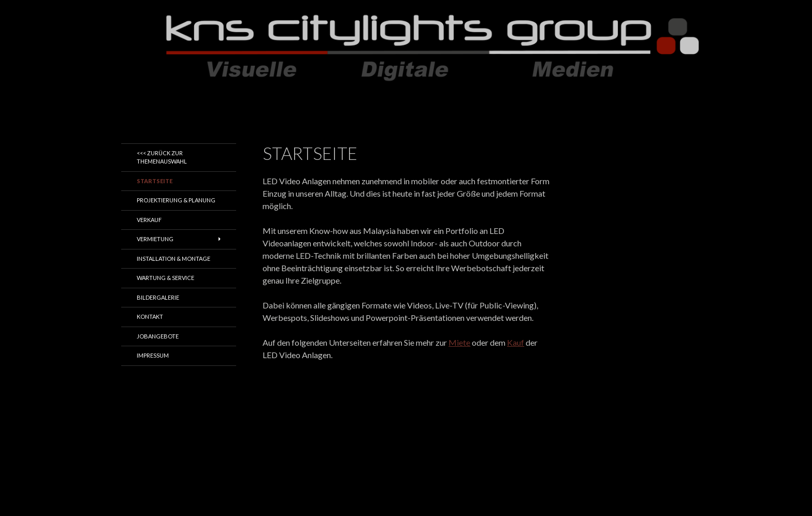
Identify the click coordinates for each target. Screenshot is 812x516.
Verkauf (149, 220)
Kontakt (150, 316)
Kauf (516, 342)
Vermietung (155, 239)
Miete (459, 342)
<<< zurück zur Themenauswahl (162, 157)
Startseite (155, 181)
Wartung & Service (165, 278)
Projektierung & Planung (176, 200)
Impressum (153, 355)
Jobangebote (158, 336)
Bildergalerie (158, 297)
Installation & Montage (173, 259)
